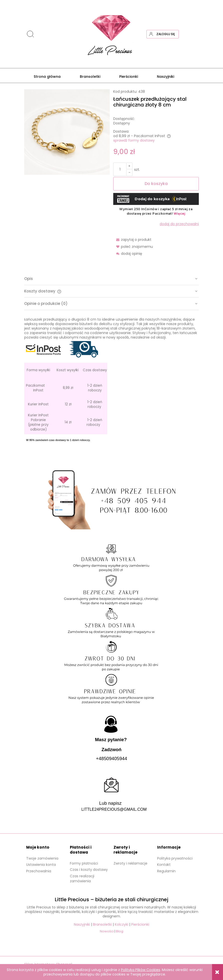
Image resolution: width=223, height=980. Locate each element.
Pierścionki (140, 924)
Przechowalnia (39, 871)
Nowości (107, 931)
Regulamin (166, 871)
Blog (120, 931)
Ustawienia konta (41, 865)
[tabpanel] (111, 384)
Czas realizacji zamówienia (82, 879)
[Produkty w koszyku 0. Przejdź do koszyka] (195, 34)
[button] (132, 240)
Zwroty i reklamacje (130, 863)
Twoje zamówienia (42, 858)
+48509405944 (111, 758)
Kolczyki (121, 924)
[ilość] (120, 169)
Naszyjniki (82, 924)
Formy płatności (84, 863)
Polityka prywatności (175, 858)
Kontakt (164, 865)
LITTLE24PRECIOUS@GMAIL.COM (114, 809)
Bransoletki (102, 924)
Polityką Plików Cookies (141, 970)
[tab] (111, 279)
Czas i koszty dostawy (89, 870)
